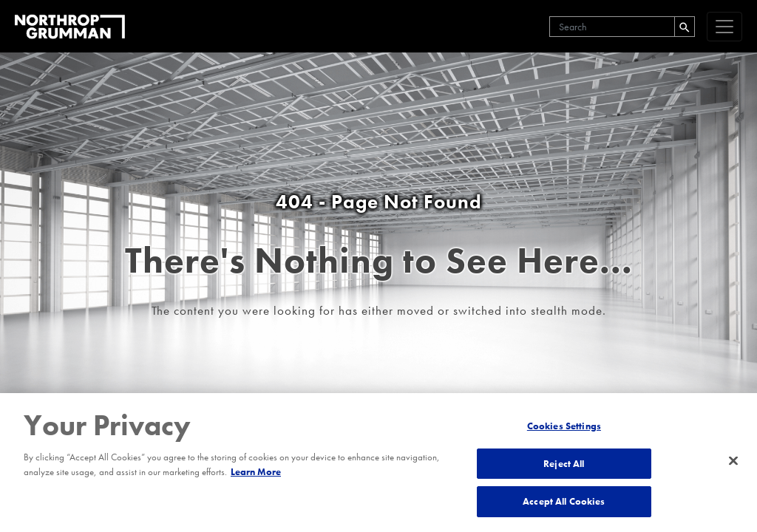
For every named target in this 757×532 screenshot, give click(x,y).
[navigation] (724, 27)
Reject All (564, 464)
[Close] (733, 461)
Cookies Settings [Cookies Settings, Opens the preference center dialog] (564, 426)
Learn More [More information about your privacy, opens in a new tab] (256, 472)
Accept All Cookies (564, 501)
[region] (378, 463)
